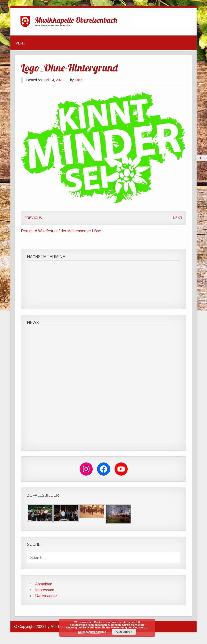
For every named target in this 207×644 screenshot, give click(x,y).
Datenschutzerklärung (92, 632)
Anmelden (44, 584)
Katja (79, 80)
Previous (33, 218)
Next (178, 218)
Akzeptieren (124, 632)
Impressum (45, 590)
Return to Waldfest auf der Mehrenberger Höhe (61, 231)
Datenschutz (46, 596)
